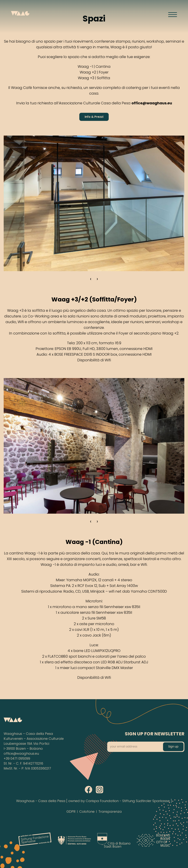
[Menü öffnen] (173, 15)
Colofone (87, 812)
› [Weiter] (97, 279)
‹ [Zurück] (91, 279)
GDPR (71, 812)
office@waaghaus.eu (21, 754)
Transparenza (110, 812)
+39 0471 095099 (17, 759)
